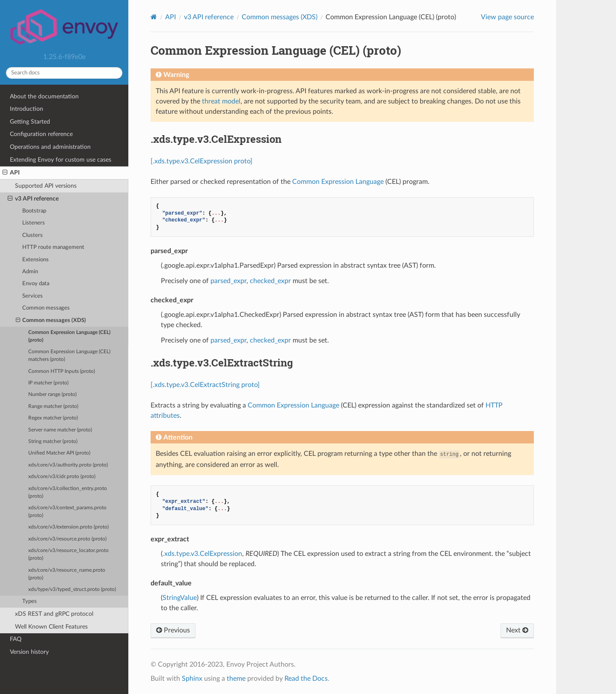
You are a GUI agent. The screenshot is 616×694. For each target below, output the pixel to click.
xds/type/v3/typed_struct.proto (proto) (72, 589)
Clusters (33, 235)
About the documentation (44, 96)
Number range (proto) (52, 394)
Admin (30, 272)
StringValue (180, 598)
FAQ (16, 639)
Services (33, 296)
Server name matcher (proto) (60, 430)
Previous (173, 630)
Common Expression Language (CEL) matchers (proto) (69, 356)
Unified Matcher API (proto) (59, 453)
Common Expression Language (338, 182)
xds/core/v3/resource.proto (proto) (67, 539)
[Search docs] (64, 73)
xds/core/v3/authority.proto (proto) (68, 465)
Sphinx (192, 679)
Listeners (34, 223)
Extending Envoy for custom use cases (61, 160)
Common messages (46, 308)
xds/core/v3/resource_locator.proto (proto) (68, 554)
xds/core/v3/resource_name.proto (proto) (67, 574)
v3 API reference (33, 199)
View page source (507, 17)
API (11, 173)
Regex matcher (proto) (53, 418)
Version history (29, 652)
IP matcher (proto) (48, 383)
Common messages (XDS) (51, 321)
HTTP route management (53, 247)
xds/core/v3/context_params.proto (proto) (67, 512)
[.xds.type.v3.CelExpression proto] (201, 161)
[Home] (154, 17)
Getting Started (30, 122)
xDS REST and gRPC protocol (54, 614)
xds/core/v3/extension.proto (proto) (68, 527)
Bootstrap (34, 211)
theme (236, 679)
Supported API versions (46, 186)
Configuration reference (41, 134)
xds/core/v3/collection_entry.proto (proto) (68, 492)
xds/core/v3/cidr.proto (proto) (62, 477)
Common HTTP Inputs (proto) (62, 371)
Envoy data (36, 284)
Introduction (27, 109)
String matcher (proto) (53, 442)
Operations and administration (50, 147)
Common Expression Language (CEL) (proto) (69, 336)
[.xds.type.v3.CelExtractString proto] (205, 385)
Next (517, 630)
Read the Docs (306, 679)
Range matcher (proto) (53, 406)
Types (30, 601)
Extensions (36, 260)
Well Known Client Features (51, 627)
